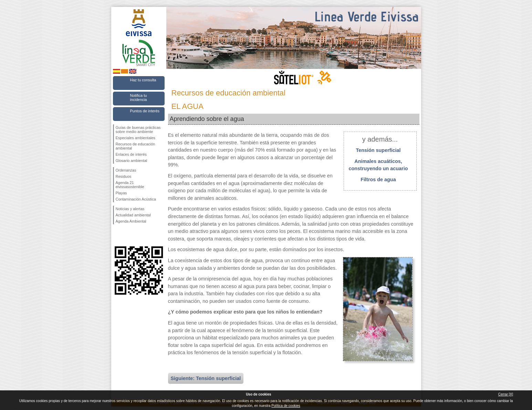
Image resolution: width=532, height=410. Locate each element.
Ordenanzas (126, 170)
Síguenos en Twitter (128, 235)
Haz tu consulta (143, 80)
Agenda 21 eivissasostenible (130, 185)
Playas (121, 193)
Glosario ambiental (132, 161)
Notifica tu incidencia (139, 98)
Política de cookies (286, 406)
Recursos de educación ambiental (135, 146)
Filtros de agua (378, 180)
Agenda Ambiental (131, 221)
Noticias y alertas (130, 209)
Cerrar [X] (506, 394)
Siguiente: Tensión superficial (206, 378)
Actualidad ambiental (133, 215)
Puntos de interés (145, 111)
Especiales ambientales (136, 138)
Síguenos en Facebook (117, 235)
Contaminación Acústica (136, 199)
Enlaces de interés (131, 154)
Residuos (124, 176)
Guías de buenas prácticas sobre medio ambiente (138, 130)
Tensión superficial (378, 150)
